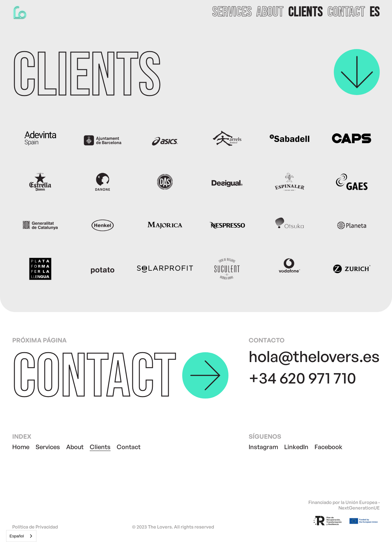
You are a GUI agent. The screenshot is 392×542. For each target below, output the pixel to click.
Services (48, 447)
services (232, 12)
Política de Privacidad (35, 527)
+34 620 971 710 (302, 378)
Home (21, 447)
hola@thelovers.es (314, 356)
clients (305, 12)
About (75, 447)
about (270, 12)
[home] (20, 12)
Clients (100, 447)
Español (17, 536)
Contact (129, 447)
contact (346, 12)
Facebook (328, 447)
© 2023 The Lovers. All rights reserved (173, 527)
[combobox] (21, 536)
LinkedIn (296, 447)
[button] (375, 12)
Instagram (263, 447)
